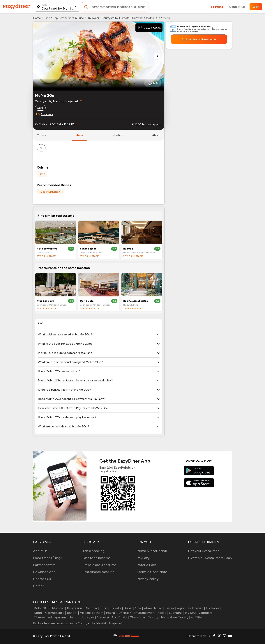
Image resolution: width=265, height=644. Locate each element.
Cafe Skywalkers (47, 249)
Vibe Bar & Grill (46, 301)
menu (79, 135)
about (156, 135)
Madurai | (103, 617)
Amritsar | (125, 613)
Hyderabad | (196, 608)
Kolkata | (116, 608)
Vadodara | (206, 613)
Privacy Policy (148, 579)
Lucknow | (213, 608)
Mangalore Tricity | (175, 617)
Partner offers (44, 565)
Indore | (162, 613)
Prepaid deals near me (99, 565)
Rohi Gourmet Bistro (136, 301)
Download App (44, 572)
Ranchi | (73, 613)
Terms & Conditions (152, 572)
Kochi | (39, 613)
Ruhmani (128, 249)
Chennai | (91, 608)
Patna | (111, 613)
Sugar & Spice (88, 249)
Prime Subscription (152, 551)
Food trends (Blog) (47, 558)
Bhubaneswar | (144, 613)
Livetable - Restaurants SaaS (210, 558)
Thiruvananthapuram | (50, 617)
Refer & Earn (146, 565)
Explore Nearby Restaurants (199, 39)
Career (38, 586)
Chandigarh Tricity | (145, 617)
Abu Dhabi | (120, 617)
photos (118, 135)
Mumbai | (59, 608)
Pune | (104, 608)
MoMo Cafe (87, 301)
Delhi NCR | (42, 608)
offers (41, 135)
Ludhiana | (176, 613)
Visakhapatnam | (92, 613)
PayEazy (143, 558)
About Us (40, 551)
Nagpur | (74, 617)
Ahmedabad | (154, 608)
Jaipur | (170, 608)
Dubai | (129, 608)
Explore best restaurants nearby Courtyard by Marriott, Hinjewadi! (78, 623)
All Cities (197, 617)
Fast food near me (97, 558)
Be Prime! (218, 7)
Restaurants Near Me (99, 572)
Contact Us (237, 7)
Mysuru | (191, 613)
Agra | (181, 608)
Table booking (93, 551)
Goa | (139, 608)
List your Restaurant (204, 551)
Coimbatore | (55, 613)
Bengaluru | (75, 608)
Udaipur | (89, 617)
